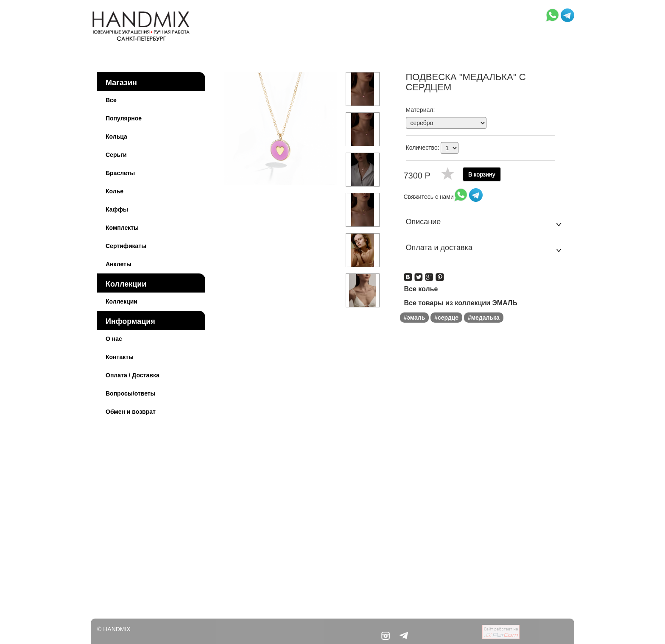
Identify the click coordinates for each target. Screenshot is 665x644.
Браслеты (120, 173)
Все (111, 100)
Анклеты (119, 264)
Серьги (116, 155)
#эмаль (415, 318)
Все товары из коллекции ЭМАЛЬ (461, 303)
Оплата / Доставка (133, 375)
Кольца (116, 137)
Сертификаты (126, 246)
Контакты (120, 357)
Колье (115, 191)
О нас (114, 339)
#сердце (446, 318)
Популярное (124, 118)
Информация (130, 321)
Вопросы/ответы (131, 393)
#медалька (484, 318)
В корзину (482, 174)
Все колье (421, 289)
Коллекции (126, 284)
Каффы (117, 209)
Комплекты (122, 228)
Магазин (121, 83)
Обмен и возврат (131, 412)
